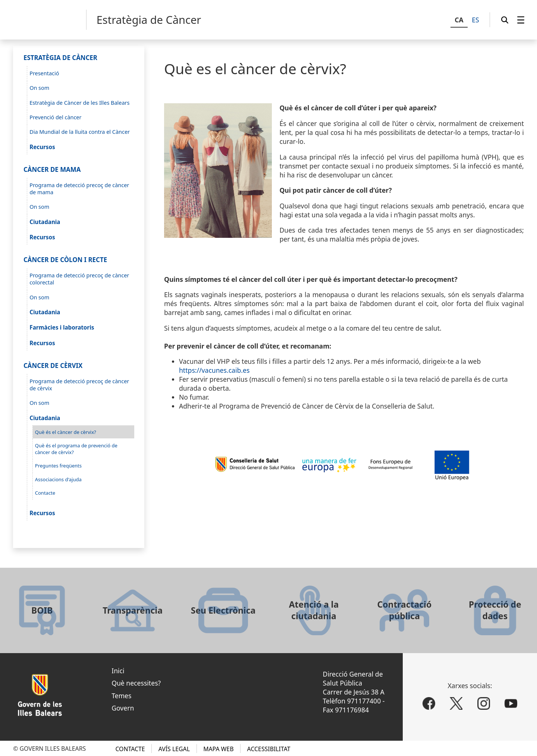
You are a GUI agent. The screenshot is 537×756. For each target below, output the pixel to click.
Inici (118, 671)
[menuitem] (521, 20)
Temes (121, 696)
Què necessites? (136, 683)
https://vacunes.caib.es (214, 370)
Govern (123, 708)
